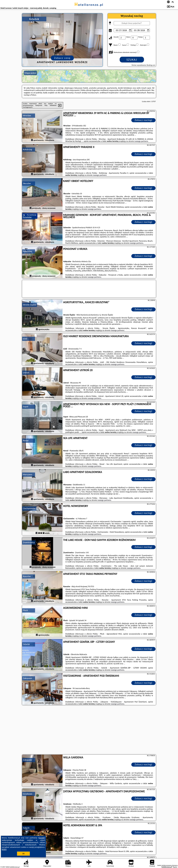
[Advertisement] (89, 730)
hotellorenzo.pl (89, 5)
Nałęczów (27, 251)
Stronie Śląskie (30, 305)
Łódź (25, 339)
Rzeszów (27, 576)
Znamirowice (29, 542)
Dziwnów (27, 217)
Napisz (175, 867)
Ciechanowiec (29, 508)
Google (42, 838)
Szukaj (132, 60)
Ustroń (26, 373)
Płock (25, 610)
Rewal (26, 441)
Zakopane (27, 678)
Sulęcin (26, 828)
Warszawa (28, 475)
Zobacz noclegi (144, 120)
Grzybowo (28, 794)
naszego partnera (141, 141)
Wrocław (27, 116)
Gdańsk (26, 644)
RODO (4, 849)
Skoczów (27, 183)
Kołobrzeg (27, 149)
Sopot (26, 407)
